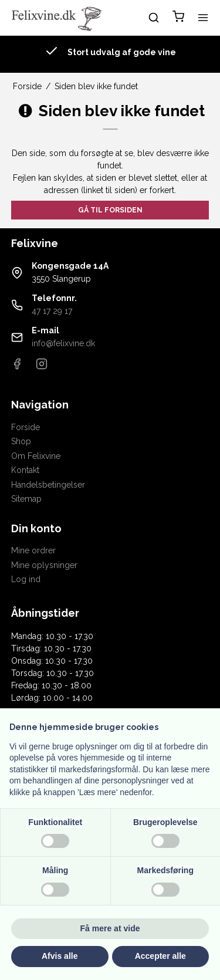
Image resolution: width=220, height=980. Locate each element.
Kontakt (25, 470)
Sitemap (26, 499)
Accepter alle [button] (160, 956)
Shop (21, 441)
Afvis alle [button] (60, 956)
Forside (26, 427)
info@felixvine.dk (63, 343)
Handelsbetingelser (48, 485)
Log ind (26, 579)
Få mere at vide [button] (110, 928)
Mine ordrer (33, 550)
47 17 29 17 (52, 311)
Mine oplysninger (44, 565)
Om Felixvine (36, 456)
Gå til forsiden (110, 210)
